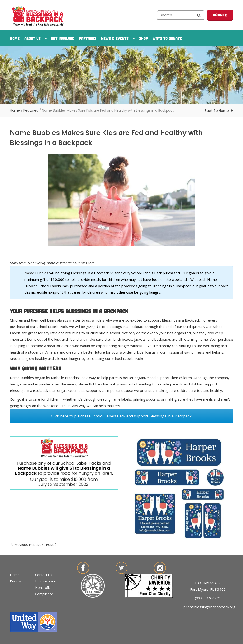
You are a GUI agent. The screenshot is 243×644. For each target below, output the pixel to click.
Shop (143, 38)
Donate (220, 15)
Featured (31, 110)
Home (15, 38)
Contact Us (44, 575)
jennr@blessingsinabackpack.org (209, 607)
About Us (35, 38)
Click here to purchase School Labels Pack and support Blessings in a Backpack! (122, 416)
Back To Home (217, 111)
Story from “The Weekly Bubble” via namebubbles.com (52, 263)
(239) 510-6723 (208, 598)
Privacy (15, 581)
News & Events (118, 38)
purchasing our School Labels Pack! (115, 358)
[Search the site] (181, 15)
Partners (88, 38)
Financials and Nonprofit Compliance (46, 587)
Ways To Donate (167, 38)
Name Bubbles (36, 273)
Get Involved (63, 38)
